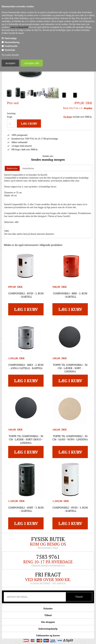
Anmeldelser (28, 168)
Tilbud (48, 615)
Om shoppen (48, 622)
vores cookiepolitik (19, 27)
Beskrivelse (12, 168)
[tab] (12, 168)
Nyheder (48, 608)
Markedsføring (12, 42)
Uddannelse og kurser (48, 635)
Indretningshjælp (48, 629)
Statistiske (10, 50)
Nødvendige (11, 38)
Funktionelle (11, 46)
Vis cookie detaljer (10, 55)
